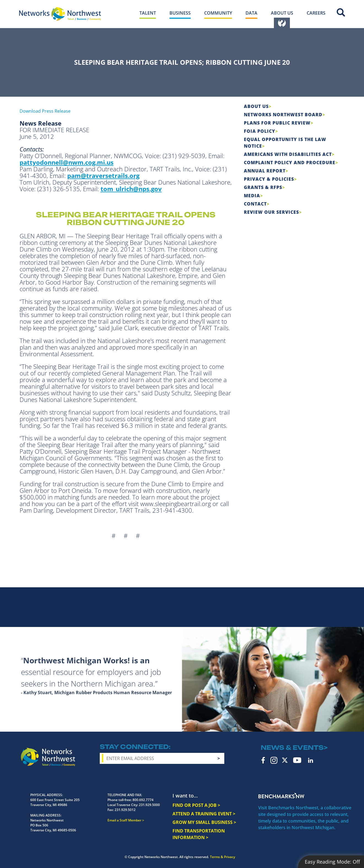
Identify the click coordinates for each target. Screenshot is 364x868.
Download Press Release (45, 111)
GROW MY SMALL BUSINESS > (204, 822)
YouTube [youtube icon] (297, 760)
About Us (256, 106)
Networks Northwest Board (283, 115)
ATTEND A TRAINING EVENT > (204, 814)
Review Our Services (271, 212)
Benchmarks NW (281, 796)
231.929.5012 (125, 810)
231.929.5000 (149, 805)
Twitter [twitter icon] (285, 760)
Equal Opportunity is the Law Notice (285, 143)
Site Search (341, 12)
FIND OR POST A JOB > (196, 805)
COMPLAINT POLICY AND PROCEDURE (290, 163)
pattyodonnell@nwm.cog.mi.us (67, 162)
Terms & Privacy (223, 857)
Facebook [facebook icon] (263, 760)
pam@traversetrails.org (103, 175)
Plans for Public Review (277, 123)
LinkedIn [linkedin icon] (311, 760)
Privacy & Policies (269, 179)
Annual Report (265, 171)
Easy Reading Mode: (332, 862)
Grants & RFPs (263, 187)
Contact (255, 204)
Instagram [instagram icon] (274, 760)
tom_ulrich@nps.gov (131, 189)
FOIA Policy (260, 131)
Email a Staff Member (124, 820)
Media (252, 196)
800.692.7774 (143, 800)
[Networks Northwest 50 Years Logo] (60, 14)
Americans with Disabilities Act (288, 154)
